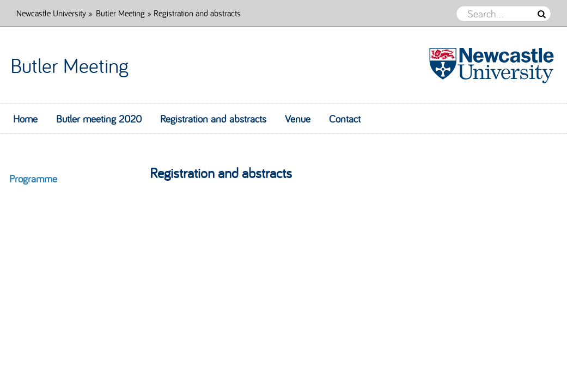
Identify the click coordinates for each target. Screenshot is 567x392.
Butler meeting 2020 (99, 119)
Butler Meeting (120, 13)
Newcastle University (51, 13)
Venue (298, 119)
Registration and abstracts (213, 119)
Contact (345, 119)
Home (25, 119)
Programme (33, 179)
